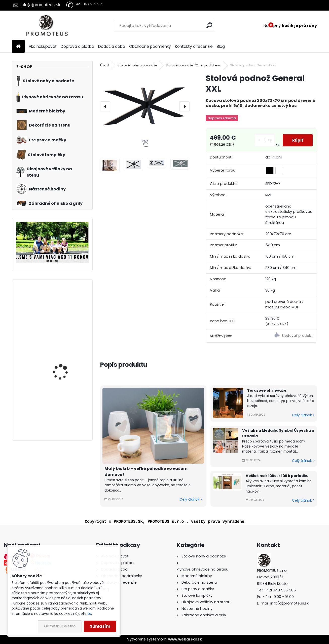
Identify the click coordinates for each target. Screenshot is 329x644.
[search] (209, 25)
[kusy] (264, 140)
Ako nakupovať (43, 46)
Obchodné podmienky (150, 46)
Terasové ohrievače (267, 390)
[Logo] (47, 26)
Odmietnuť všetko (60, 626)
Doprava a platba (77, 46)
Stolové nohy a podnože (137, 65)
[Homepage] (18, 47)
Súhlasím (100, 626)
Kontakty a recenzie (194, 46)
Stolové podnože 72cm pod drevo (193, 65)
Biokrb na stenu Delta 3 (66, 350)
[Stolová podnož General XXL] (145, 106)
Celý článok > (191, 499)
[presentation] (105, 106)
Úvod (104, 65)
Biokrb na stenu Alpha (64, 303)
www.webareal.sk (185, 639)
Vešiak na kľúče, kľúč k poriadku (277, 476)
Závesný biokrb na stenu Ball (67, 406)
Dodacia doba (112, 46)
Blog (221, 46)
